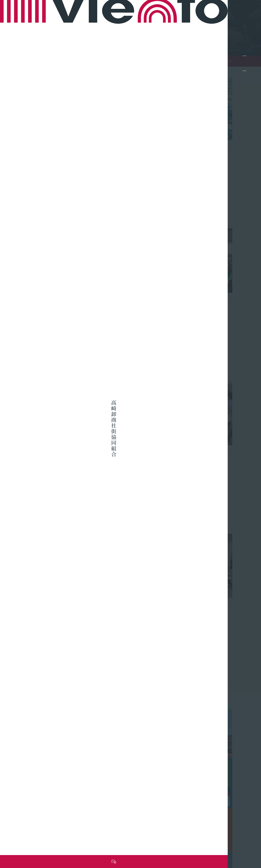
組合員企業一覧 (135, 812)
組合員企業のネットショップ (143, 818)
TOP (215, 61)
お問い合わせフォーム (47, 833)
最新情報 (177, 818)
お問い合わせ (193, 844)
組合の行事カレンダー (185, 824)
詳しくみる (47, 121)
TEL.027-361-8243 (46, 826)
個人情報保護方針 (217, 844)
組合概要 (214, 812)
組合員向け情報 (181, 812)
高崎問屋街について (137, 824)
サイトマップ (173, 844)
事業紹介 (214, 818)
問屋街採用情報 (219, 824)
